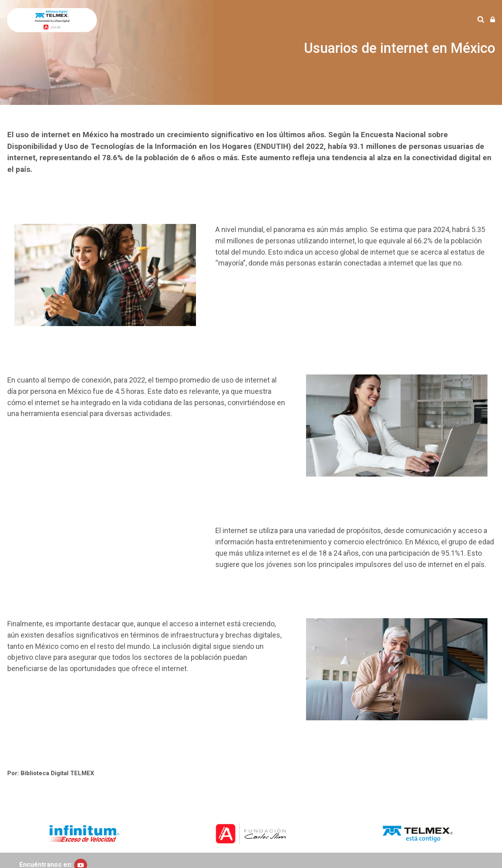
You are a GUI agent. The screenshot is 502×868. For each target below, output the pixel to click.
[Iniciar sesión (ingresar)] (493, 20)
